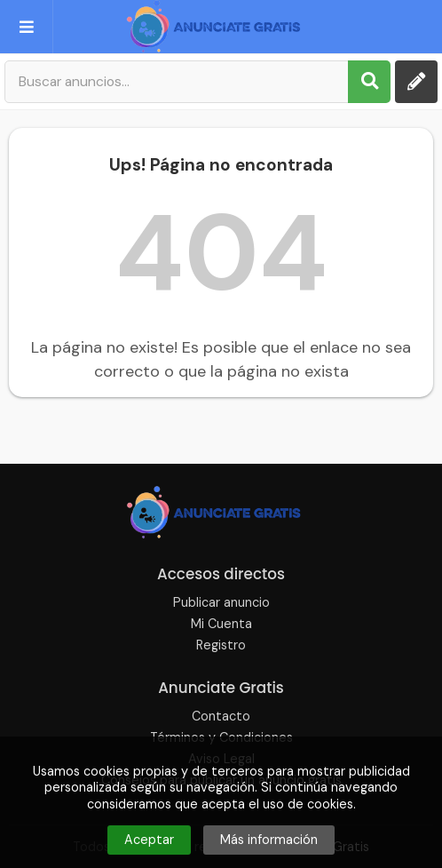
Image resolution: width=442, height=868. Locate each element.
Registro (221, 645)
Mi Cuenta (221, 624)
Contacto (221, 716)
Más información (269, 840)
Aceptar (149, 840)
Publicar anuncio (221, 602)
